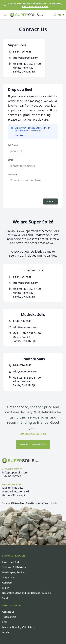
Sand (5, 598)
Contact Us (8, 612)
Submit (50, 201)
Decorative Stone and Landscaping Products (26, 593)
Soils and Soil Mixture (14, 567)
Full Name (13, 145)
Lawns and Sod (10, 562)
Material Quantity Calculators (18, 627)
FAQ (5, 622)
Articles (6, 632)
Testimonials (9, 617)
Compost (7, 583)
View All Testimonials (33, 444)
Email (11, 160)
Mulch (6, 588)
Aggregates (9, 578)
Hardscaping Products (14, 572)
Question (12, 175)
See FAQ (20, 135)
